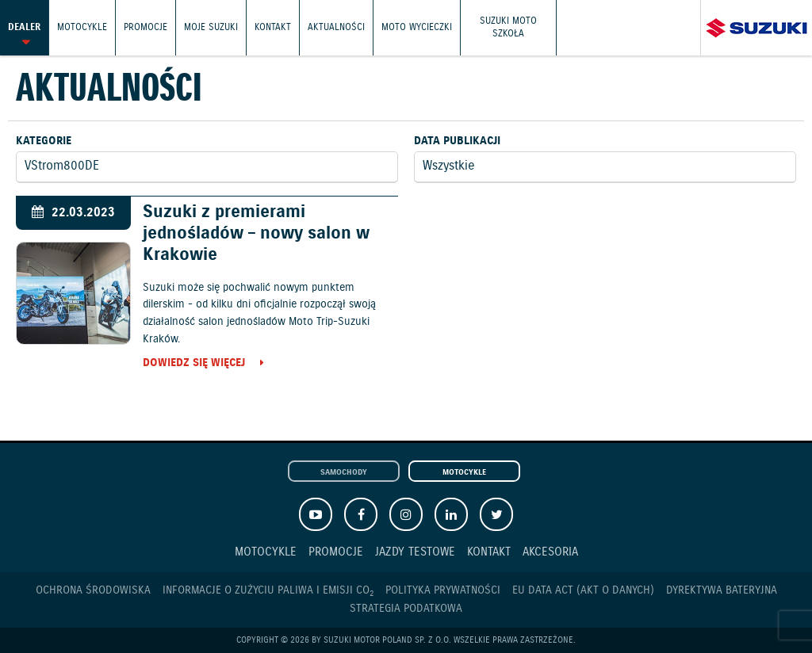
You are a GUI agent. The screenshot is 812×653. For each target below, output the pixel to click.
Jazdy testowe (415, 552)
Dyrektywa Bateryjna (722, 590)
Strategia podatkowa (406, 609)
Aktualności (336, 27)
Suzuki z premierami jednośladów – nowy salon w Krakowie (256, 233)
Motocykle (82, 27)
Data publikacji (457, 141)
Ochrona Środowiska (93, 590)
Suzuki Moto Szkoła (508, 27)
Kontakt (273, 27)
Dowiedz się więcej (194, 364)
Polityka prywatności (443, 590)
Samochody (344, 472)
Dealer (24, 27)
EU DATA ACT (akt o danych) (583, 590)
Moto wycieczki (417, 27)
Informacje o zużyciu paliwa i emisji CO (268, 591)
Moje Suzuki (211, 27)
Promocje (146, 27)
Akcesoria (550, 552)
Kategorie (44, 141)
